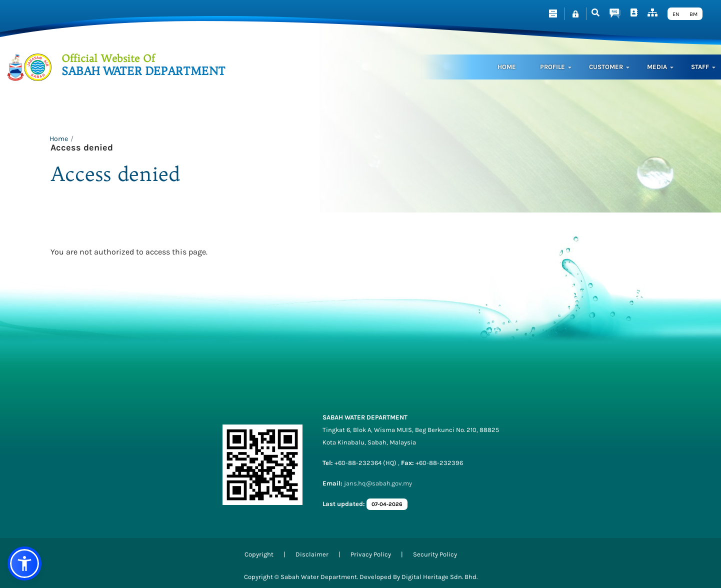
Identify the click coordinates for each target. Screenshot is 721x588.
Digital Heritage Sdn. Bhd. (439, 577)
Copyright (259, 554)
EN (676, 14)
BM (693, 14)
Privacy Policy (371, 554)
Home (507, 67)
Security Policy (435, 554)
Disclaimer (312, 554)
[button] (24, 563)
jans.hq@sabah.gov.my (378, 483)
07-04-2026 (387, 504)
